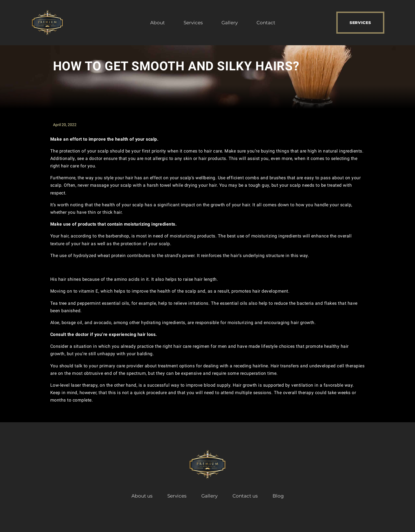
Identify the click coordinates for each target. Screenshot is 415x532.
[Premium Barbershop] (47, 23)
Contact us (245, 496)
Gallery (230, 23)
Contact (266, 23)
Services (193, 23)
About (158, 23)
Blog (278, 496)
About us (142, 496)
